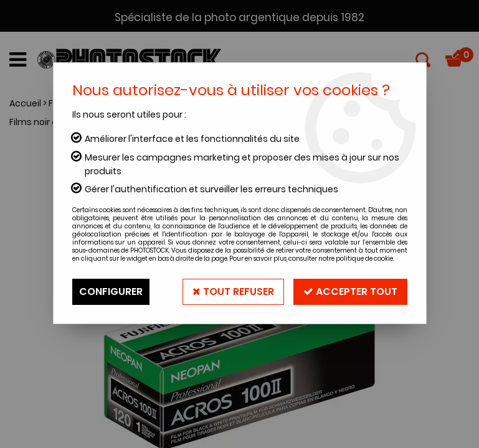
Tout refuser (233, 292)
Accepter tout (350, 292)
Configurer (111, 292)
